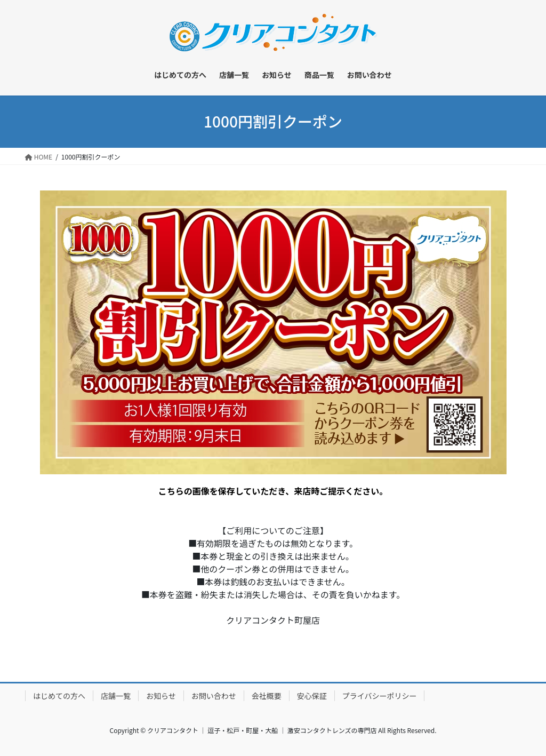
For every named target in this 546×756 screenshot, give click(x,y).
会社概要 (267, 696)
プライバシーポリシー (380, 696)
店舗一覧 (116, 696)
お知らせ (161, 696)
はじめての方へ (59, 696)
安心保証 (312, 696)
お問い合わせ (214, 696)
